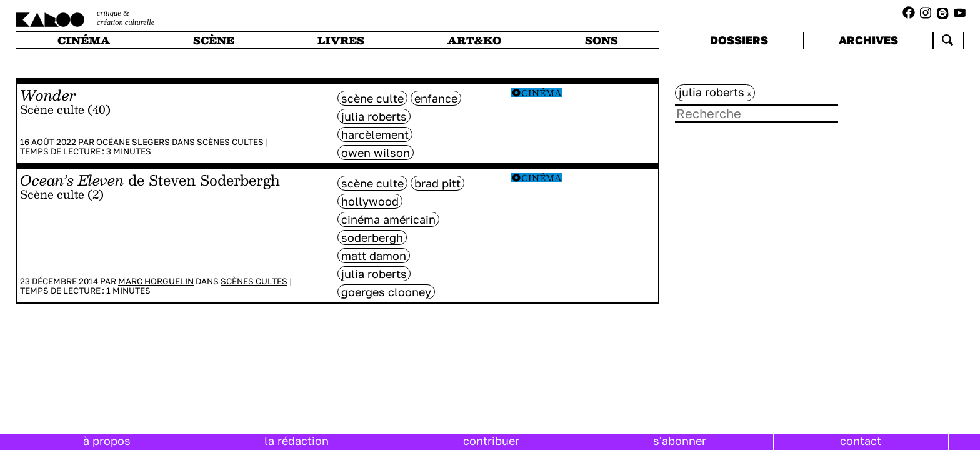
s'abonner (680, 441)
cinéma (84, 40)
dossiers (739, 40)
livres (341, 40)
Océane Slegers (133, 142)
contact (861, 441)
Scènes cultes (230, 142)
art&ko (474, 40)
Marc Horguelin (156, 281)
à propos (107, 441)
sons (602, 40)
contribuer (491, 441)
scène (214, 40)
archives (868, 40)
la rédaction (297, 441)
